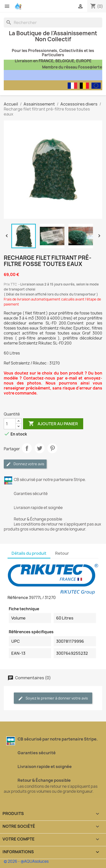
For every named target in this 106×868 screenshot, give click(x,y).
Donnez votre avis (25, 464)
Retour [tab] (62, 553)
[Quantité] (10, 424)
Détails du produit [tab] (29, 553)
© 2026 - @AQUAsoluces (26, 861)
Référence (18, 597)
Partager (27, 448)
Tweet (40, 448)
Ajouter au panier (53, 424)
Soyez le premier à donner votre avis (53, 698)
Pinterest (52, 448)
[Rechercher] (53, 22)
